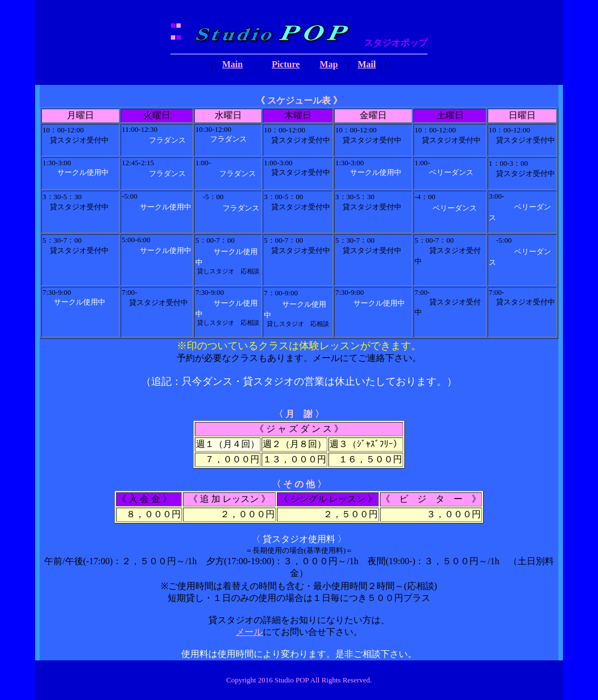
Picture (286, 64)
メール (249, 632)
